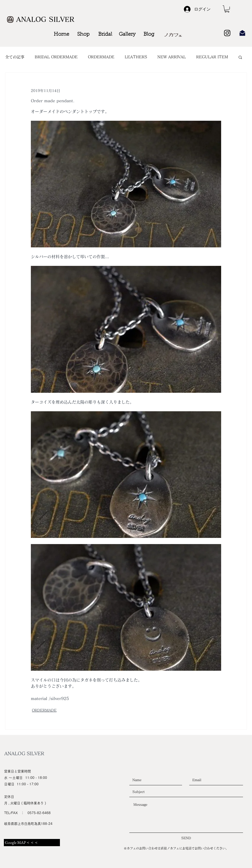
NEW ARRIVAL (172, 57)
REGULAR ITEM (212, 57)
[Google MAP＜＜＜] (32, 843)
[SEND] (186, 838)
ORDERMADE (101, 57)
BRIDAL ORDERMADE (56, 57)
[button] (227, 9)
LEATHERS (136, 57)
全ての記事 (15, 57)
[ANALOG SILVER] (46, 19)
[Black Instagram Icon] (227, 33)
